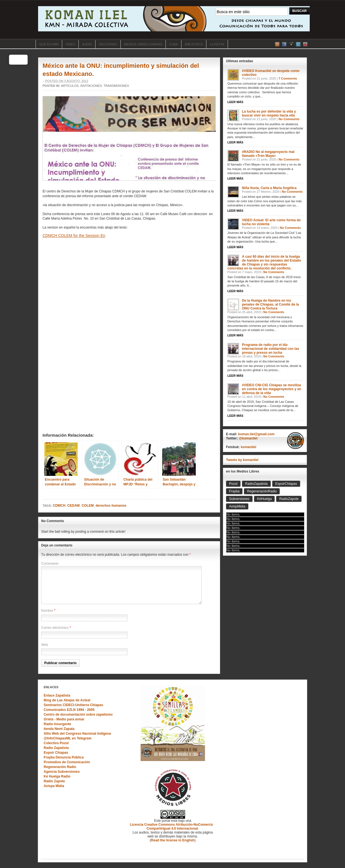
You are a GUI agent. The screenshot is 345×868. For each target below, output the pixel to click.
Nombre (47, 611)
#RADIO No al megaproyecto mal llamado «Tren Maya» (268, 154)
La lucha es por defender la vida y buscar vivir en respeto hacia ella (269, 113)
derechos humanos (111, 506)
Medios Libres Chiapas (143, 44)
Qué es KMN (49, 44)
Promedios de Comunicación (67, 762)
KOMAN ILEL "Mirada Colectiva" (174, 19)
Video (70, 44)
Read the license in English (173, 840)
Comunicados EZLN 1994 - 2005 (69, 710)
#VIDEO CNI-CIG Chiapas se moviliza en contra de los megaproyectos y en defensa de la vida (271, 389)
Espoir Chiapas (56, 753)
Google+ (291, 44)
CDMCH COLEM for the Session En (74, 236)
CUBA (173, 44)
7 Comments (288, 78)
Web (45, 645)
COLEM (88, 506)
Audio (87, 44)
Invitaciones (91, 86)
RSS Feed (277, 44)
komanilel (249, 447)
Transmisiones (116, 86)
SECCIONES (108, 44)
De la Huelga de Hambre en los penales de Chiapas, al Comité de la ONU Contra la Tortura (270, 304)
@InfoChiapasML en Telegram (68, 738)
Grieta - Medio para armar (64, 719)
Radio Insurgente (57, 724)
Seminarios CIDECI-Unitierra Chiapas (73, 705)
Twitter (298, 44)
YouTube (305, 44)
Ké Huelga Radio (57, 776)
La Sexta (217, 44)
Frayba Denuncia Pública (64, 757)
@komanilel (248, 438)
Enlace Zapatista (57, 695)
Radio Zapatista (56, 748)
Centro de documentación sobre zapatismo (78, 715)
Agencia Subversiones (62, 772)
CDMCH (59, 506)
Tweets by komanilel (242, 460)
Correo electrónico (55, 628)
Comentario (50, 564)
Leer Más (235, 102)
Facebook (284, 44)
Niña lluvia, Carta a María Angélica (269, 188)
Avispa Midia (54, 786)
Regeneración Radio (60, 767)
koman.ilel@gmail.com (256, 434)
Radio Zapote (54, 781)
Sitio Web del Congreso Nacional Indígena (77, 734)
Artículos (70, 86)
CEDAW (74, 506)
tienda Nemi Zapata (59, 729)
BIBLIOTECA (194, 44)
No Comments (289, 119)
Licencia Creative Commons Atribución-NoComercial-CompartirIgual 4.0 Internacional (173, 827)
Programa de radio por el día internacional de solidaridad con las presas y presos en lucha (271, 349)
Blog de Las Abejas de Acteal (67, 700)
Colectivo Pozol (56, 743)
